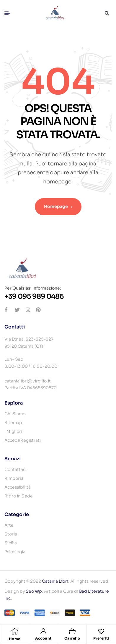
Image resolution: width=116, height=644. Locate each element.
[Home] (14, 631)
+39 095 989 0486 (34, 296)
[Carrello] (72, 631)
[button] (107, 13)
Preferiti (101, 638)
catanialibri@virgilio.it (28, 381)
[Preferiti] (101, 631)
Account (43, 638)
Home (15, 639)
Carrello (72, 638)
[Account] (43, 631)
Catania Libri (55, 581)
